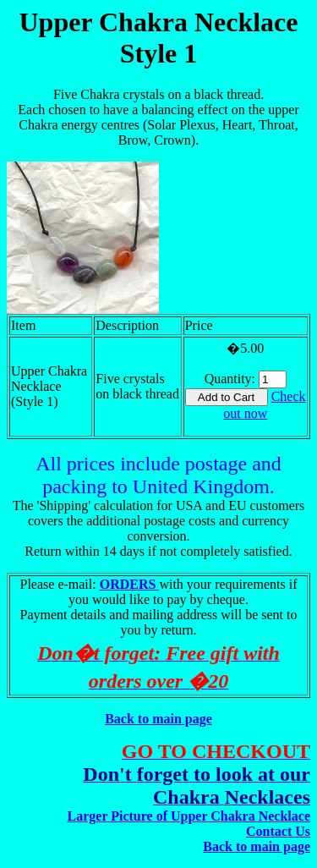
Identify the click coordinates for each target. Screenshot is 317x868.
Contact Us (278, 831)
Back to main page (158, 719)
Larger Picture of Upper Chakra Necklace (189, 816)
